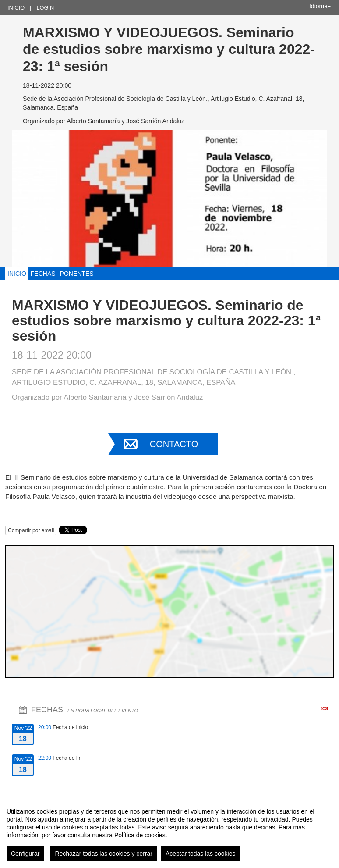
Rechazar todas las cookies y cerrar (104, 854)
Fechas (43, 274)
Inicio (16, 8)
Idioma (320, 6)
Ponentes (77, 274)
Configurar (25, 854)
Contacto (174, 444)
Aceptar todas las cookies (201, 854)
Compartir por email (31, 530)
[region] (169, 831)
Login (45, 8)
